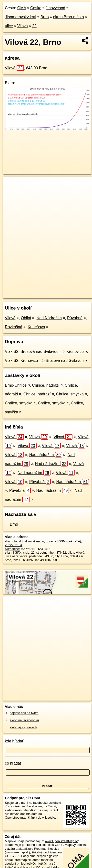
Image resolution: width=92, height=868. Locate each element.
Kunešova (36, 327)
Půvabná (75, 318)
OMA (22, 8)
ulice (9, 26)
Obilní (26, 318)
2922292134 (14, 545)
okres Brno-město (68, 17)
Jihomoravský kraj (20, 17)
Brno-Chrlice (16, 385)
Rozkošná (14, 327)
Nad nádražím (46, 455)
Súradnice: (12, 549)
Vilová (23, 26)
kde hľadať (14, 741)
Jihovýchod (55, 8)
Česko (36, 8)
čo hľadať (13, 763)
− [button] (12, 192)
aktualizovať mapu (31, 541)
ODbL (59, 845)
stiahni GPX (13, 553)
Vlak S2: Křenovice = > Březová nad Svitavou (44, 361)
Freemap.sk (64, 291)
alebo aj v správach (23, 727)
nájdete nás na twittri (24, 713)
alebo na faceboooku (24, 720)
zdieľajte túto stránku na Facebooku (33, 804)
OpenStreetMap (39, 291)
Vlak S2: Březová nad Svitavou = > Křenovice (44, 352)
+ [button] (12, 185)
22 (34, 26)
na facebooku (38, 803)
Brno (45, 17)
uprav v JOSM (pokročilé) (63, 541)
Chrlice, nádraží (46, 385)
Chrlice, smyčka (70, 394)
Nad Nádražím (49, 318)
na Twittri (50, 806)
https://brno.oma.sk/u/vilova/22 (24, 294)
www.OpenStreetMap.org (62, 841)
